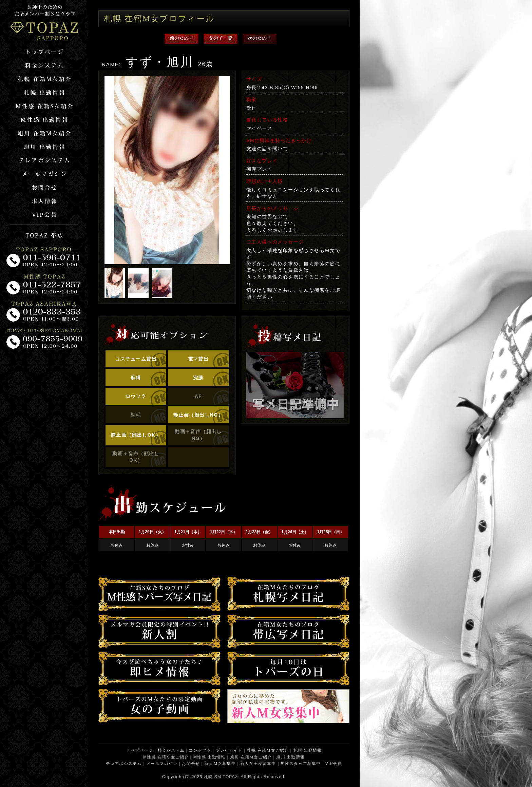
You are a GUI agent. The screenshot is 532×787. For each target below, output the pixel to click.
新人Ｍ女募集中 (220, 764)
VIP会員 (334, 764)
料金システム (171, 750)
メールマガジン (162, 764)
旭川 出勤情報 (290, 757)
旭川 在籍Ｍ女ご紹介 (251, 757)
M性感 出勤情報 (210, 757)
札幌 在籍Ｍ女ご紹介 (268, 750)
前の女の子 (182, 38)
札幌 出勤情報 (308, 750)
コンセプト (200, 750)
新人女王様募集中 (258, 764)
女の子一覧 (221, 38)
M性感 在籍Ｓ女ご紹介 (166, 757)
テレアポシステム (124, 764)
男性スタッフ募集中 (301, 764)
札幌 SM (213, 777)
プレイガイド (229, 750)
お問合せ (191, 764)
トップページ (140, 750)
